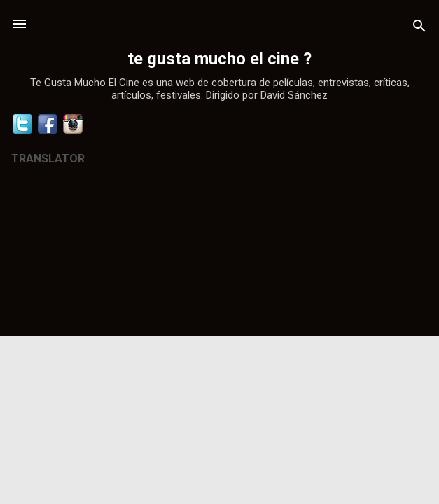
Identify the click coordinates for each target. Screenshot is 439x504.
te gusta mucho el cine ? (219, 59)
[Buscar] (419, 28)
